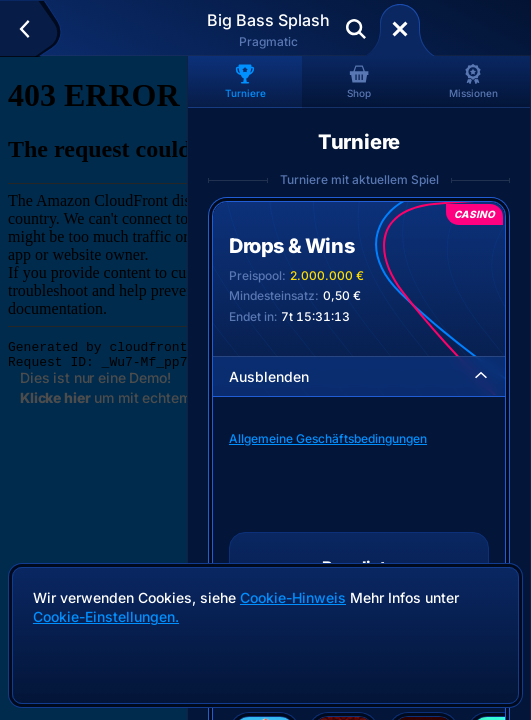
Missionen (473, 81)
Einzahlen (472, 29)
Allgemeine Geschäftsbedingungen (328, 438)
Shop (359, 81)
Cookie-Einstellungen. (106, 617)
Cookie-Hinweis (293, 597)
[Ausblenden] (481, 376)
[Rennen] (400, 29)
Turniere (245, 81)
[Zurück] (33, 29)
